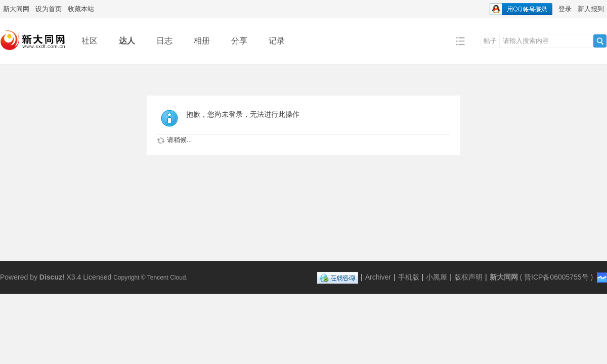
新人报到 (591, 9)
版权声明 (468, 277)
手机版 (409, 277)
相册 (202, 41)
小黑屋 (437, 277)
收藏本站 (81, 9)
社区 (90, 41)
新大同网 (16, 9)
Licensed (97, 277)
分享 (239, 41)
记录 (277, 41)
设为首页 (49, 9)
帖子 (490, 41)
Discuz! (52, 277)
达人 (127, 41)
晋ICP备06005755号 (556, 277)
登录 (565, 9)
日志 (164, 41)
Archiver (378, 277)
